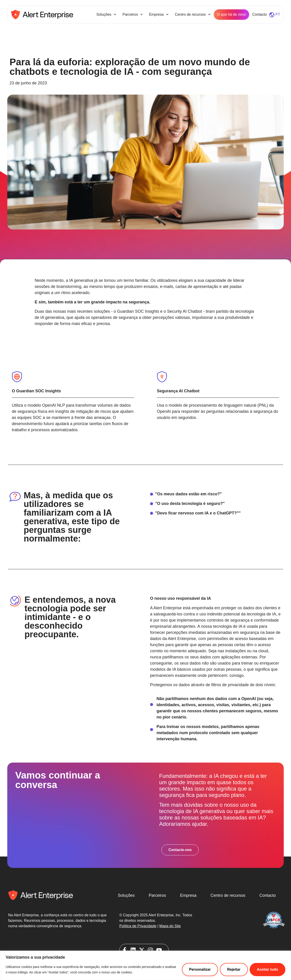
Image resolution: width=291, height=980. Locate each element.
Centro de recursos (193, 14)
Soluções (106, 14)
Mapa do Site (170, 926)
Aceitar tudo (267, 969)
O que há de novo (231, 14)
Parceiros (133, 14)
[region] (145, 965)
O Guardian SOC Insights (36, 391)
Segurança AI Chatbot (178, 391)
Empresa (159, 14)
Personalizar (200, 969)
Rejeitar (234, 969)
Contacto (260, 14)
